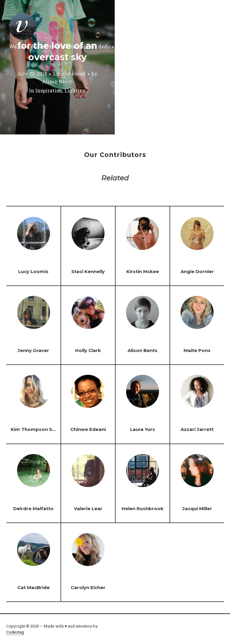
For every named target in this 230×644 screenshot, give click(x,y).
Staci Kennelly (88, 271)
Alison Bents (57, 81)
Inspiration (49, 90)
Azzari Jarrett (197, 429)
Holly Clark (88, 350)
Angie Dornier (197, 271)
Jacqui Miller (197, 509)
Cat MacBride (34, 587)
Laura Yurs (143, 429)
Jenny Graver (33, 350)
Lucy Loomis (33, 271)
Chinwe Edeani (88, 429)
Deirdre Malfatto (33, 509)
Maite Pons (197, 350)
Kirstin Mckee (143, 271)
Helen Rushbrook (143, 509)
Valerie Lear (88, 509)
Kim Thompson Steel (36, 429)
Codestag (15, 632)
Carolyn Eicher (88, 587)
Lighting (75, 90)
